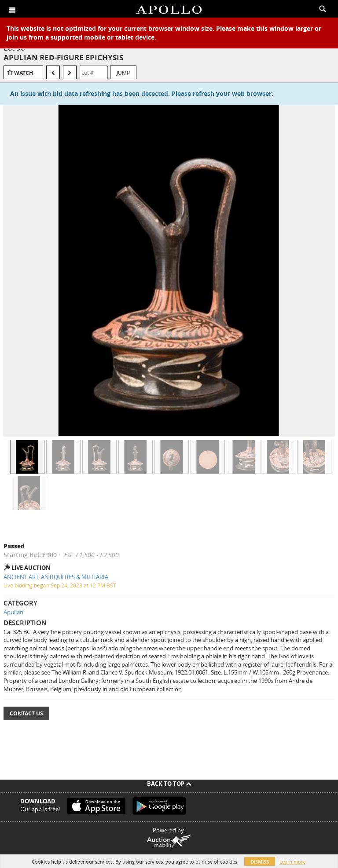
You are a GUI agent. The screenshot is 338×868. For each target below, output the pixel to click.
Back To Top (169, 784)
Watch (24, 73)
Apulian (13, 612)
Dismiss (260, 862)
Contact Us (26, 713)
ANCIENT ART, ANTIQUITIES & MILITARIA (56, 577)
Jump (123, 73)
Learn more (292, 862)
